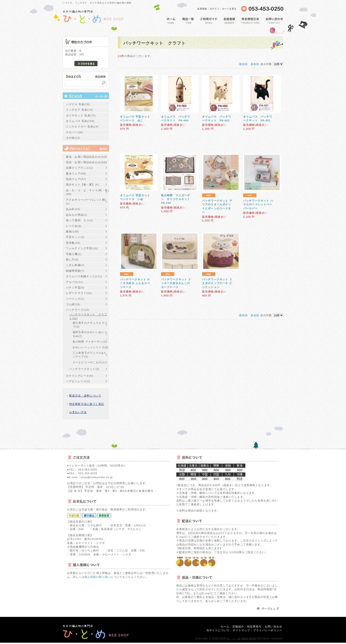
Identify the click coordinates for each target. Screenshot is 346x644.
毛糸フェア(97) (76, 179)
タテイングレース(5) (80, 376)
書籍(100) (72, 231)
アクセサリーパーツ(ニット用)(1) (86, 202)
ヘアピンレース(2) (78, 381)
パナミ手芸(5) (75, 287)
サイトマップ (241, 630)
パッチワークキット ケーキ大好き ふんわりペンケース (135, 283)
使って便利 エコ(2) (80, 220)
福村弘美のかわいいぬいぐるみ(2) (90, 334)
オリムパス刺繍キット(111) (84, 276)
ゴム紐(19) (73, 304)
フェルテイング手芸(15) (82, 248)
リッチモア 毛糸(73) (79, 110)
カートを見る (229, 9)
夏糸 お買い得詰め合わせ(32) (86, 157)
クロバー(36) (75, 132)
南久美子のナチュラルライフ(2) (90, 325)
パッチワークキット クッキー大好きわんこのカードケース (176, 283)
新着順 (255, 64)
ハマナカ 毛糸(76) (78, 104)
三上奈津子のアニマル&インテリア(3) (90, 355)
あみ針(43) (73, 209)
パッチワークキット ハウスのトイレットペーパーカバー (258, 204)
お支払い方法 (78, 412)
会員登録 (202, 9)
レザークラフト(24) (79, 293)
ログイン (215, 9)
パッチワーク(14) (77, 310)
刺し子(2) (72, 259)
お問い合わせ (274, 626)
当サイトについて (218, 630)
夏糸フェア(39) (76, 173)
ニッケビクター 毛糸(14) (82, 126)
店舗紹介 (238, 626)
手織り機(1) (74, 254)
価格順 (243, 64)
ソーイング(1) (75, 299)
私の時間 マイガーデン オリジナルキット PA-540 (177, 199)
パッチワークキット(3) (84, 369)
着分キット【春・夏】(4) (82, 184)
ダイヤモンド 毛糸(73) (81, 115)
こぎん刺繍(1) (75, 265)
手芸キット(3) (75, 237)
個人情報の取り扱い (98, 577)
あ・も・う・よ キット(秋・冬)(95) (87, 192)
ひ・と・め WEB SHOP (242, 638)
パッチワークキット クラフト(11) (88, 316)
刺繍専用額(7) (75, 271)
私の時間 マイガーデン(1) (90, 342)
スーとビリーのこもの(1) (89, 362)
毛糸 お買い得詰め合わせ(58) (86, 162)
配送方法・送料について (85, 396)
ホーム (225, 626)
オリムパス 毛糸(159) (80, 121)
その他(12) (73, 138)
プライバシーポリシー (268, 630)
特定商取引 (254, 626)
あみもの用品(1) (77, 215)
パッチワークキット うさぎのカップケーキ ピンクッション (217, 283)
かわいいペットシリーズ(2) (90, 347)
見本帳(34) (73, 243)
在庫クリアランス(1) (80, 168)
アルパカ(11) (75, 282)
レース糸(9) (74, 226)
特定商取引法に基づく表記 (87, 404)
